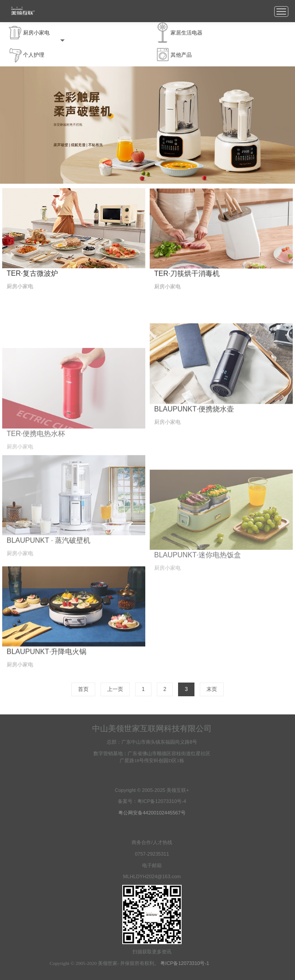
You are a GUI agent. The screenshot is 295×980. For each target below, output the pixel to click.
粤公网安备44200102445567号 (152, 813)
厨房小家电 (36, 33)
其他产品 (173, 55)
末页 (212, 689)
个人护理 (26, 55)
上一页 (115, 689)
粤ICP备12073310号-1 (185, 963)
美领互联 (23, 11)
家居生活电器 (179, 33)
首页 (83, 689)
